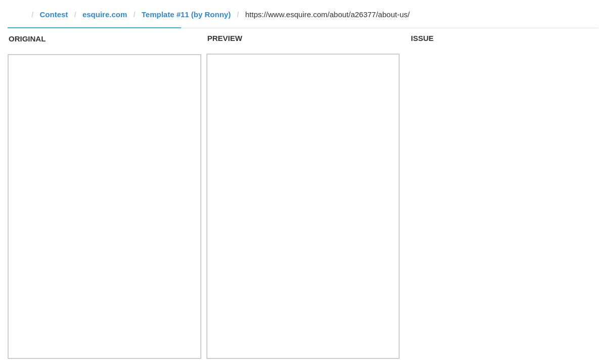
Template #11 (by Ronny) (186, 14)
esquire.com (105, 14)
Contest (54, 14)
